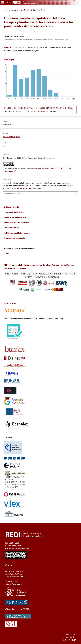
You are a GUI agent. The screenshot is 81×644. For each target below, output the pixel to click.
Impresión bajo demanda (14, 238)
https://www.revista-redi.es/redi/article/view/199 (26, 188)
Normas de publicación (14, 212)
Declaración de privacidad (15, 217)
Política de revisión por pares (16, 222)
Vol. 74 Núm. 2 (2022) (29, 10)
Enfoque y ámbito (11, 207)
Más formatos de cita (13, 194)
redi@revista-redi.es (21, 548)
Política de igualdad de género (17, 233)
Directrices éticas (12, 228)
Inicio (6, 10)
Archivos (14, 10)
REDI (7, 254)
